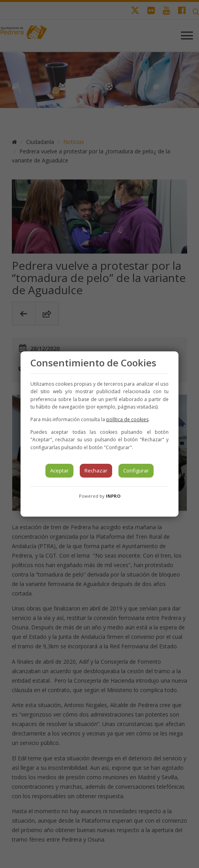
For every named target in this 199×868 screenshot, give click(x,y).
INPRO (113, 496)
